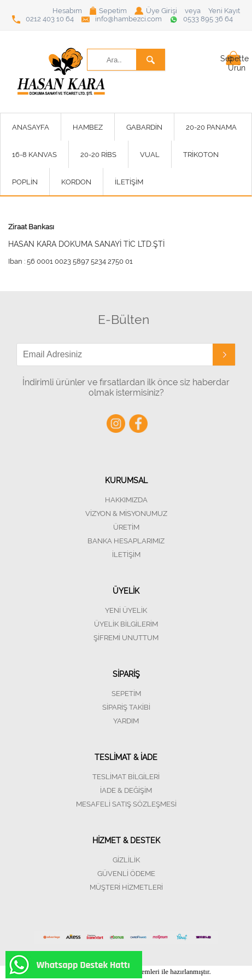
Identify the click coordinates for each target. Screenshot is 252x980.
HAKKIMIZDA (126, 500)
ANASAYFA (31, 127)
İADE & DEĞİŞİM (126, 790)
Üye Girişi (156, 11)
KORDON (76, 182)
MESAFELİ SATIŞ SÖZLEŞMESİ (126, 804)
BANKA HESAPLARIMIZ (126, 541)
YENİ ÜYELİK (126, 610)
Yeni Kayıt (224, 11)
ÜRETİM (126, 527)
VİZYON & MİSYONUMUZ (126, 514)
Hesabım (67, 11)
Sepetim (108, 11)
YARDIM (126, 721)
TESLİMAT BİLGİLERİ (126, 777)
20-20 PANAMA (211, 127)
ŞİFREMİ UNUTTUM (126, 638)
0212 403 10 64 (43, 19)
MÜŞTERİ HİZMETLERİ (126, 887)
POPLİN (25, 182)
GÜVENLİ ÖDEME (126, 874)
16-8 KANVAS (34, 155)
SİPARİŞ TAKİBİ (126, 707)
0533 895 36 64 (201, 19)
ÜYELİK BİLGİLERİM (126, 624)
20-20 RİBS (98, 155)
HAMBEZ (88, 127)
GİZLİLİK (126, 860)
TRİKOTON (201, 155)
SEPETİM (126, 694)
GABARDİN (144, 127)
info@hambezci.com (122, 19)
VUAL (150, 155)
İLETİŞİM (129, 182)
